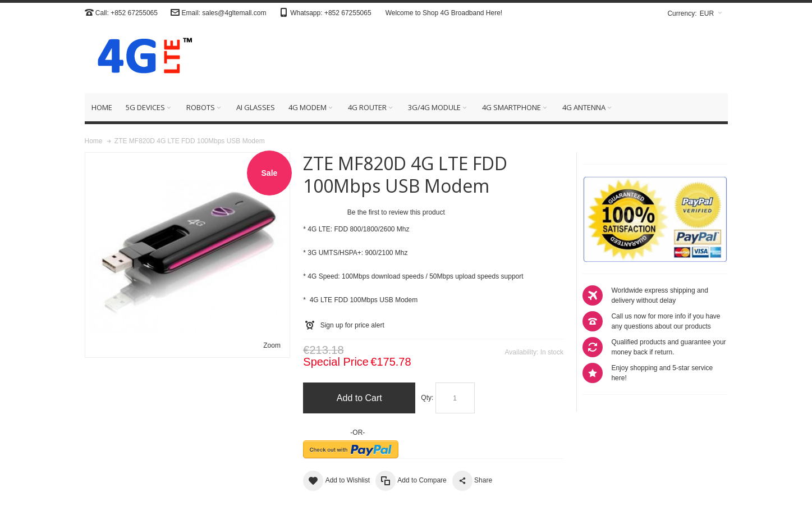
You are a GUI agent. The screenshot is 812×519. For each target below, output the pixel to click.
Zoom (272, 345)
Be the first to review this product (396, 212)
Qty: (427, 398)
